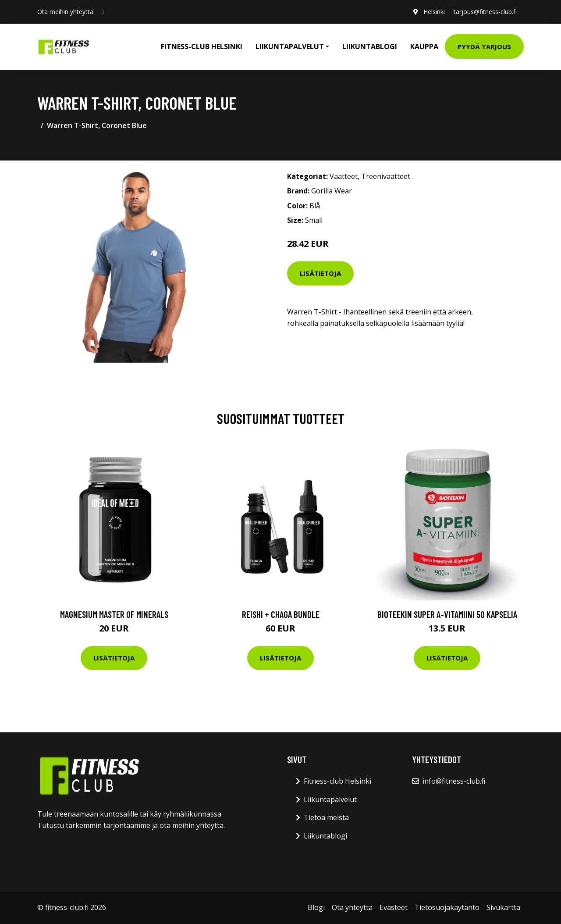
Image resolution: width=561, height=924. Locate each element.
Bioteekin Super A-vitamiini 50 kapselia (447, 614)
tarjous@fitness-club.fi (485, 12)
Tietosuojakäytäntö (447, 907)
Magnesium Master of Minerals (114, 614)
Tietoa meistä (326, 817)
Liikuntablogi (370, 46)
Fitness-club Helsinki (202, 46)
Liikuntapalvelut (330, 799)
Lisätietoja (320, 273)
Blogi (316, 907)
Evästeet (394, 907)
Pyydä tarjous (484, 46)
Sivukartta (503, 907)
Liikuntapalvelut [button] (290, 46)
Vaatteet (344, 176)
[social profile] (103, 12)
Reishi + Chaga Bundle (281, 614)
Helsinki (434, 12)
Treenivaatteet (386, 176)
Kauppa (424, 46)
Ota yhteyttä (352, 907)
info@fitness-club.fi (454, 781)
